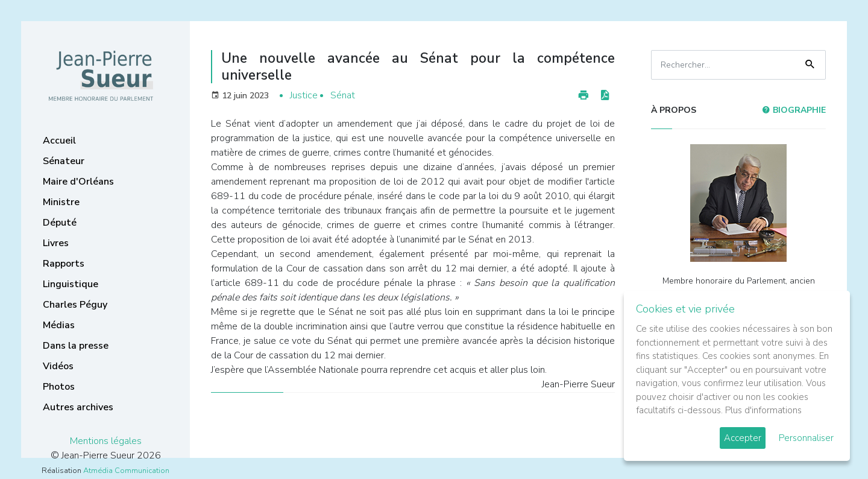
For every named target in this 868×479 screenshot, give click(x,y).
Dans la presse (76, 346)
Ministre (61, 202)
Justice (304, 95)
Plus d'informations (763, 410)
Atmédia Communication (126, 471)
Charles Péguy (75, 305)
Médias (59, 325)
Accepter (743, 438)
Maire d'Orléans (78, 182)
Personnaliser (806, 438)
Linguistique (71, 284)
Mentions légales (106, 441)
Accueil (59, 141)
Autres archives (78, 407)
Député (60, 223)
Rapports (64, 264)
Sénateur (64, 161)
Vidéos (58, 366)
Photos (59, 387)
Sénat (343, 95)
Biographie (794, 110)
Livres (56, 243)
